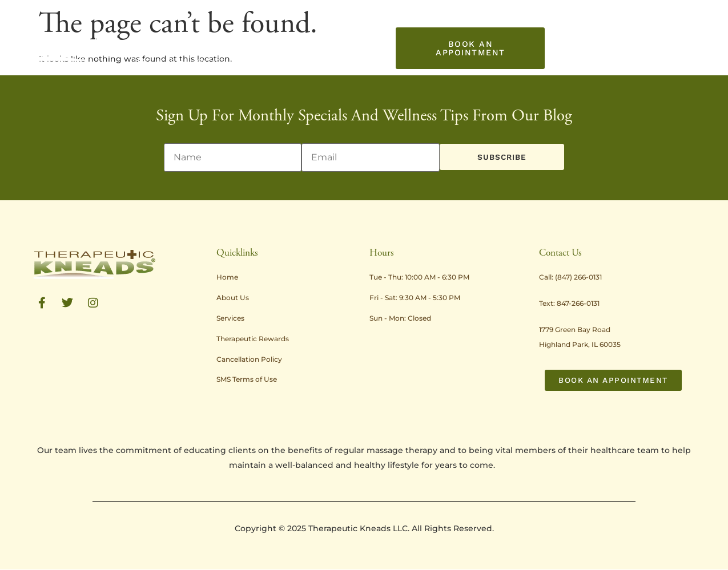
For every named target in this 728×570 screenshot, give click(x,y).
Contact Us (187, 61)
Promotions (371, 35)
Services (239, 35)
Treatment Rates (302, 35)
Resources (433, 35)
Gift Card (236, 61)
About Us (186, 35)
